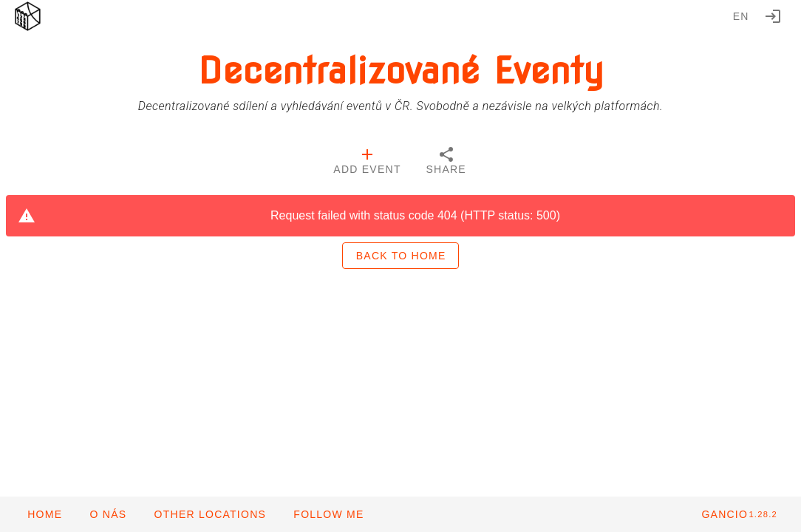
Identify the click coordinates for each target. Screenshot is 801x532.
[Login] (773, 16)
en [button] (741, 16)
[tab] (367, 163)
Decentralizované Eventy (401, 71)
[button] (209, 514)
